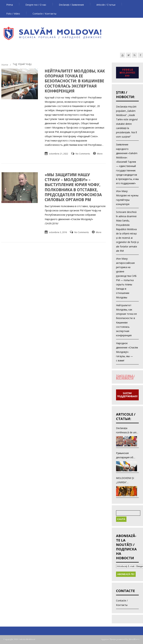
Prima (10, 5)
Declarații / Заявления (71, 5)
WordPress (134, 639)
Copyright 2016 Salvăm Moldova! (19, 639)
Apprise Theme (109, 639)
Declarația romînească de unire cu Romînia (127, 431)
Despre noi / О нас (36, 5)
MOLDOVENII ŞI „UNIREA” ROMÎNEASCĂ (125, 480)
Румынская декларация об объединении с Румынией (125, 455)
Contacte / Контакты (44, 14)
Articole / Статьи (106, 5)
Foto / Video (13, 14)
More (100, 154)
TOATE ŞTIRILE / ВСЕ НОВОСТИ (125, 377)
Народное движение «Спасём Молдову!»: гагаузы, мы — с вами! (127, 352)
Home (5, 65)
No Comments (83, 154)
